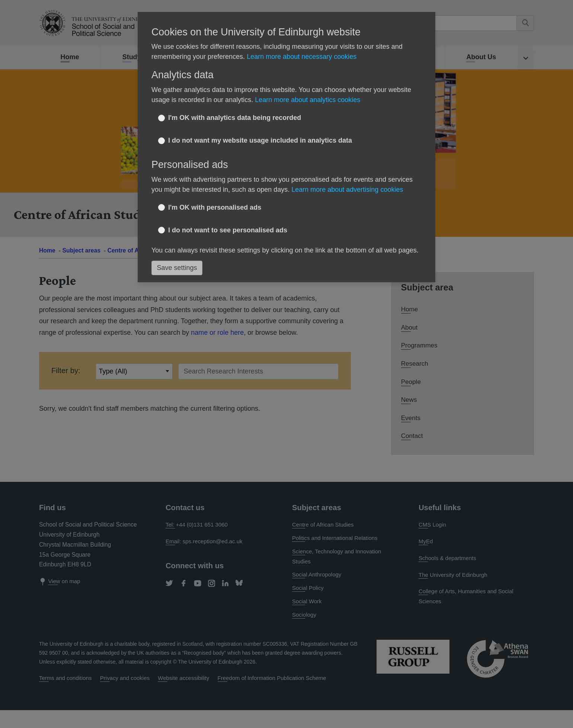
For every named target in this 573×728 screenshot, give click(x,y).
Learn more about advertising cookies (347, 190)
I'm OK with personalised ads (215, 207)
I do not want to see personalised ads (228, 230)
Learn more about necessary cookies (302, 57)
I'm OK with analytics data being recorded (235, 118)
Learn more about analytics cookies (308, 100)
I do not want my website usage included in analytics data (260, 140)
